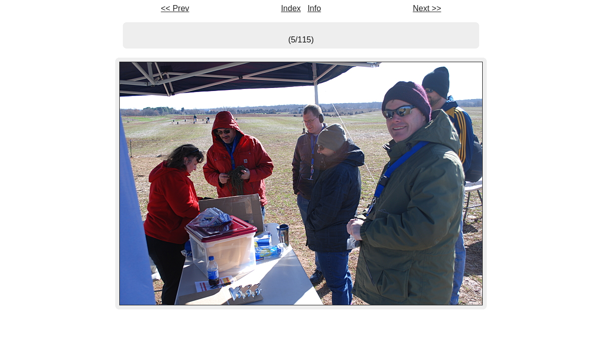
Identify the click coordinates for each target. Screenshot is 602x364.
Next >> (427, 8)
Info (314, 8)
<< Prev (175, 8)
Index (291, 8)
